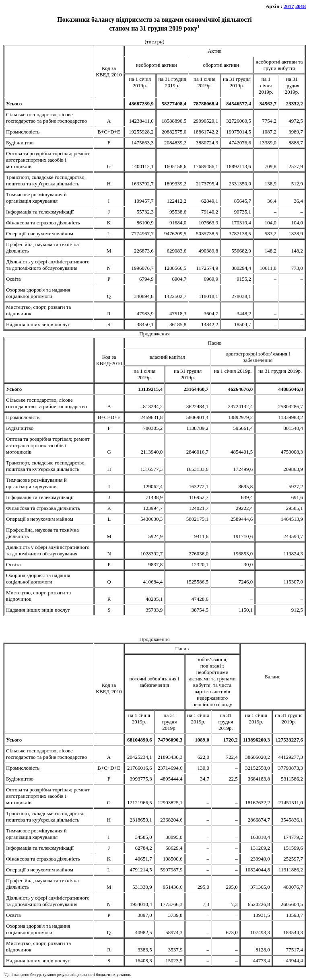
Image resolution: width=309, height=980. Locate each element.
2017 (289, 6)
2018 (301, 6)
